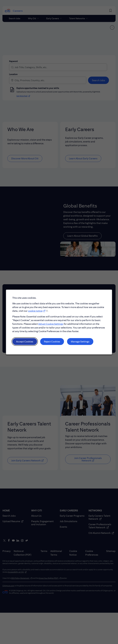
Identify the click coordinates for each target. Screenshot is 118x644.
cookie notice (36, 312)
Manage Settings (80, 342)
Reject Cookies (52, 342)
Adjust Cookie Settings (51, 325)
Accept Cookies (25, 342)
